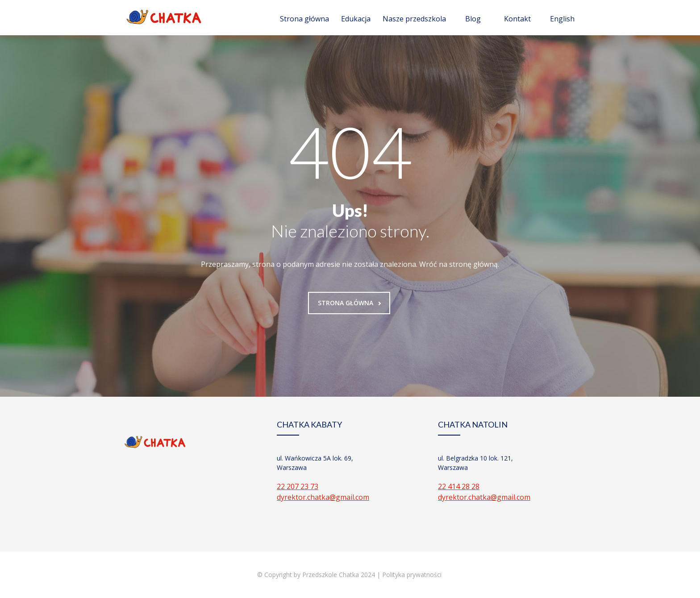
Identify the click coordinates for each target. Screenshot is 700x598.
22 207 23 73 (298, 486)
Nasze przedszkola (414, 19)
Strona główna (304, 19)
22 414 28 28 (459, 486)
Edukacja (356, 19)
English (562, 19)
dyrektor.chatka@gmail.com (323, 497)
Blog (473, 19)
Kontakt (517, 19)
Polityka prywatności (413, 575)
